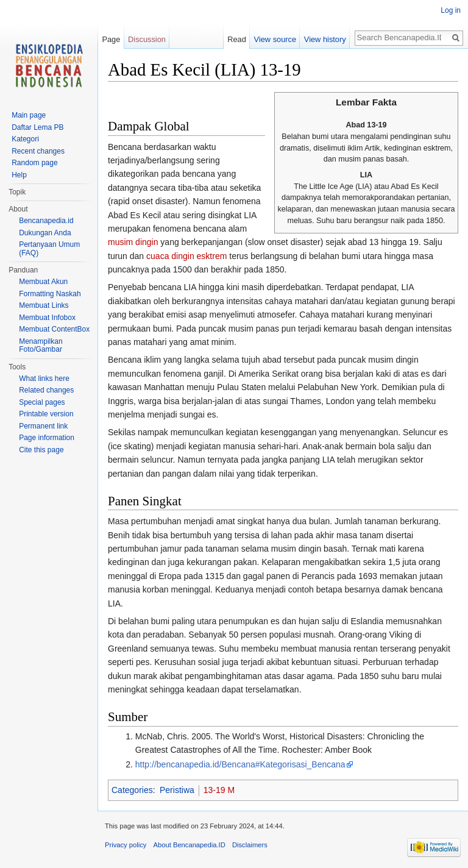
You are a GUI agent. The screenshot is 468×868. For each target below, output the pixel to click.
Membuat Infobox (47, 318)
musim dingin (133, 242)
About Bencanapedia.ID (190, 845)
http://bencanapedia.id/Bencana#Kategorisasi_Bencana (240, 764)
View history (325, 39)
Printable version (46, 414)
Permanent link (43, 426)
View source (275, 39)
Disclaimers (250, 845)
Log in (451, 10)
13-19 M (219, 790)
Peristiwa (177, 790)
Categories (132, 790)
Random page (34, 163)
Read (237, 39)
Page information (47, 438)
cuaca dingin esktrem (186, 256)
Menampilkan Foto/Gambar (41, 346)
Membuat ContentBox (54, 329)
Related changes (46, 390)
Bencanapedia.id (46, 221)
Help (19, 175)
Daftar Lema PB (37, 127)
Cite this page (41, 450)
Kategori (25, 139)
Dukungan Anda (45, 233)
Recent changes (38, 151)
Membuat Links (44, 305)
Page (111, 39)
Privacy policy (126, 845)
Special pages (42, 402)
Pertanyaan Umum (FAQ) (49, 249)
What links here (44, 379)
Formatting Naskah (50, 294)
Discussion (147, 39)
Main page (29, 115)
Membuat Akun (43, 282)
